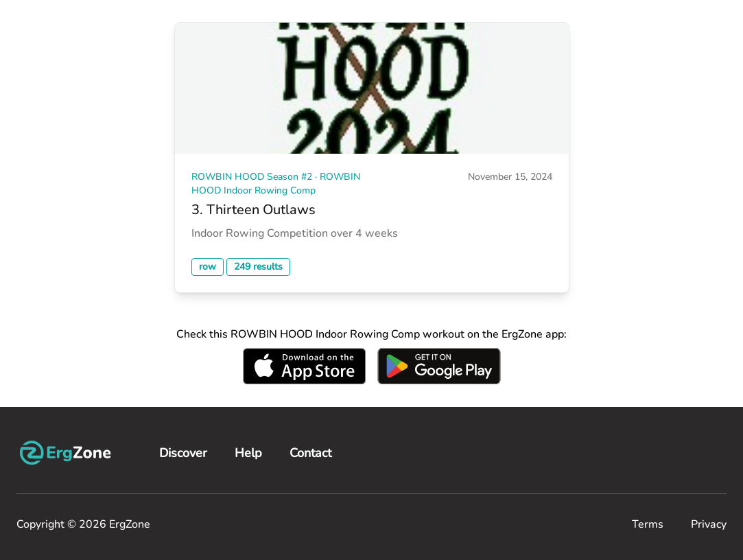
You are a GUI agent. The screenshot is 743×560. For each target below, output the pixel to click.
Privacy (709, 524)
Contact (310, 453)
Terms (648, 524)
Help (248, 453)
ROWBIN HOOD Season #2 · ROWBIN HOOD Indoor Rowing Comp (276, 184)
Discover (183, 453)
